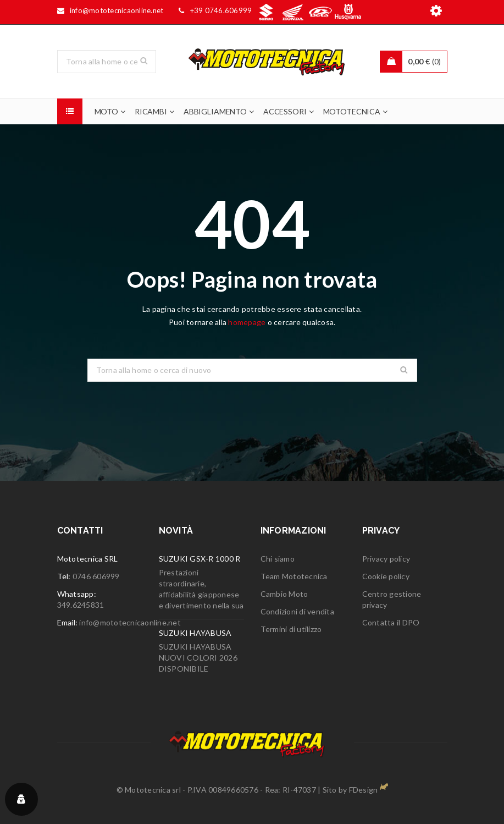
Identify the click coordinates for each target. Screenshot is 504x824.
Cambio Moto (284, 594)
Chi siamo (278, 559)
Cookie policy (386, 576)
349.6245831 (81, 605)
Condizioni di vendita (297, 611)
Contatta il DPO (391, 622)
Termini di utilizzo (291, 629)
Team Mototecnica (294, 576)
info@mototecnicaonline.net (130, 622)
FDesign (364, 790)
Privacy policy (386, 559)
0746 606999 (96, 576)
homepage (247, 322)
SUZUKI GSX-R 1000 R (200, 559)
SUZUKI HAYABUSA (195, 633)
